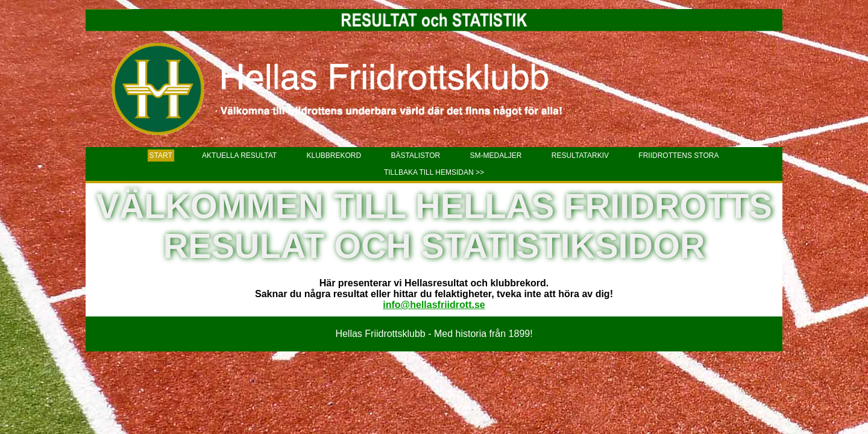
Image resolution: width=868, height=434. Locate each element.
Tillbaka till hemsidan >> (434, 172)
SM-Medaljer (495, 156)
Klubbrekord (334, 156)
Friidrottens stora (678, 156)
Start (161, 156)
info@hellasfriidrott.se (434, 305)
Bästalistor (416, 156)
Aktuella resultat (239, 156)
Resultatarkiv (580, 156)
